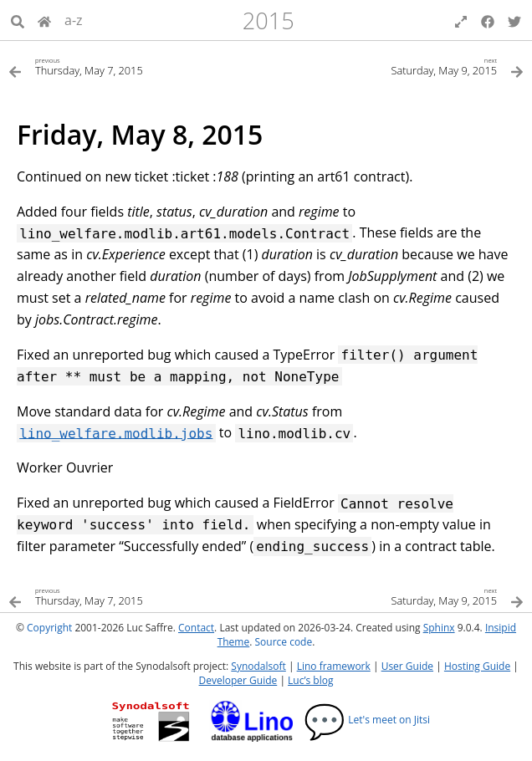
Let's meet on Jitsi (367, 720)
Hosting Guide (477, 666)
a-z (74, 20)
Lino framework (334, 666)
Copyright (49, 628)
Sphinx (439, 628)
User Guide (407, 666)
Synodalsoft (258, 666)
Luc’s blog (310, 680)
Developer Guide (238, 680)
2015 (269, 20)
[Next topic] (395, 66)
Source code (283, 642)
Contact (196, 628)
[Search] (18, 20)
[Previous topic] (137, 66)
